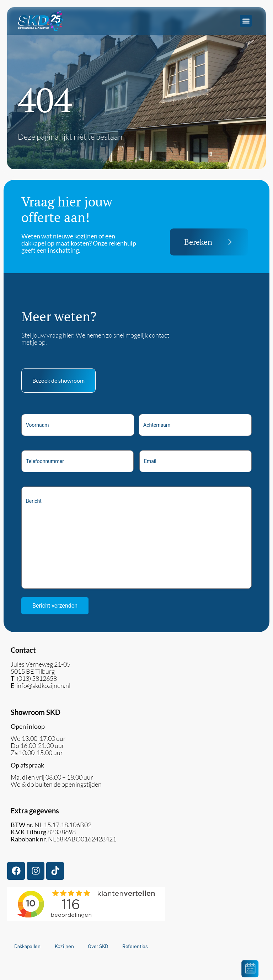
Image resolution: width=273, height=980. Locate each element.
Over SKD (98, 946)
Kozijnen (64, 946)
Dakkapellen (27, 946)
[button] (246, 21)
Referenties (135, 946)
